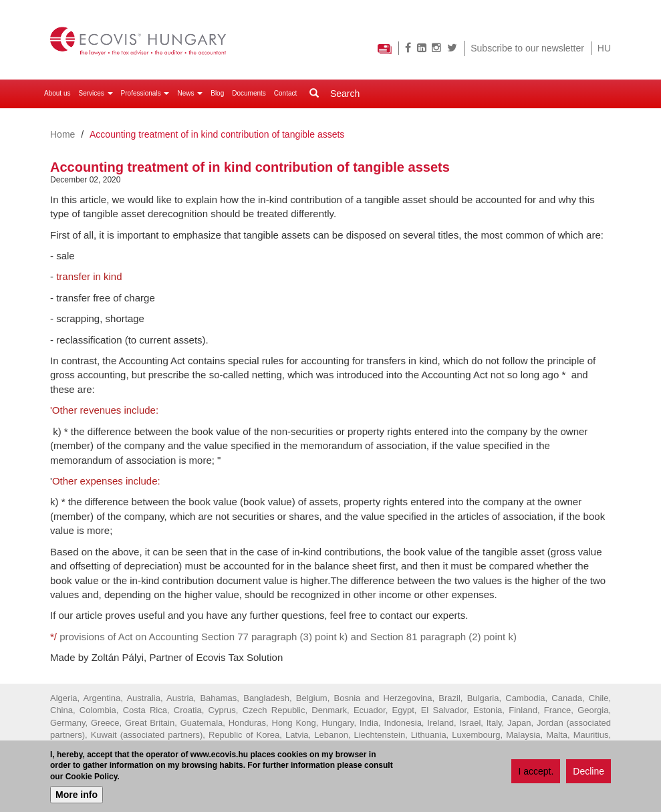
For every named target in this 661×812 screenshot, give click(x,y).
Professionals (145, 93)
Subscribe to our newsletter (527, 48)
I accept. (536, 772)
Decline (588, 772)
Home (62, 134)
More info (77, 795)
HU (604, 48)
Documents (249, 93)
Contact (285, 93)
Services (95, 93)
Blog (217, 93)
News (190, 93)
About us (57, 93)
